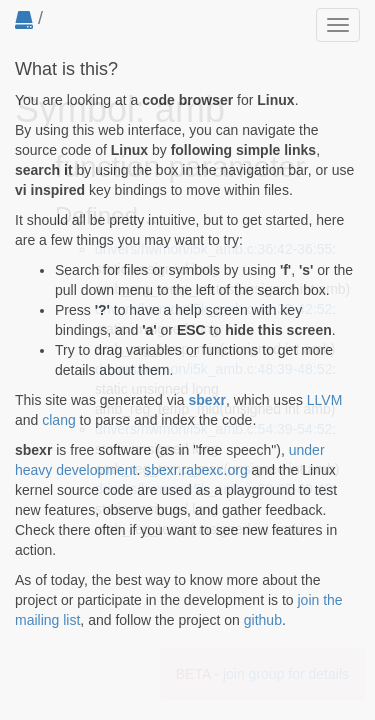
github (263, 620)
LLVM (325, 400)
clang (58, 420)
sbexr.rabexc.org (196, 470)
